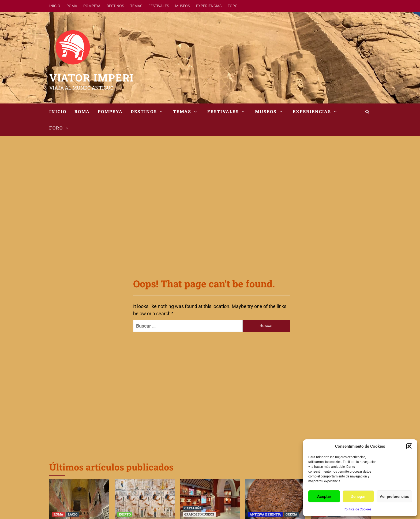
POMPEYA (92, 6)
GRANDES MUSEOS (199, 514)
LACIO (73, 514)
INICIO (55, 6)
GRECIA (291, 514)
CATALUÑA (193, 508)
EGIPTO (125, 514)
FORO (233, 6)
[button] (409, 446)
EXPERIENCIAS (209, 6)
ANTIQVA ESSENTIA (265, 514)
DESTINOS (115, 6)
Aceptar (324, 496)
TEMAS (136, 6)
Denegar (358, 496)
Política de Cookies (357, 509)
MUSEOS (183, 6)
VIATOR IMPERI (92, 77)
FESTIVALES (159, 6)
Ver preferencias (394, 496)
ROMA (72, 6)
